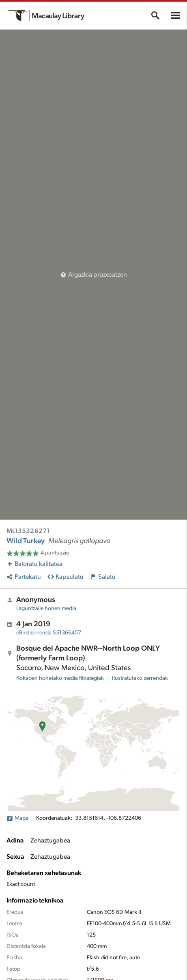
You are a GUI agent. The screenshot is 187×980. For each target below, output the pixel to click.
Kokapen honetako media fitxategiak (60, 678)
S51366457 (49, 633)
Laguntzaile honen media (46, 608)
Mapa (17, 818)
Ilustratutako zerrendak (140, 678)
